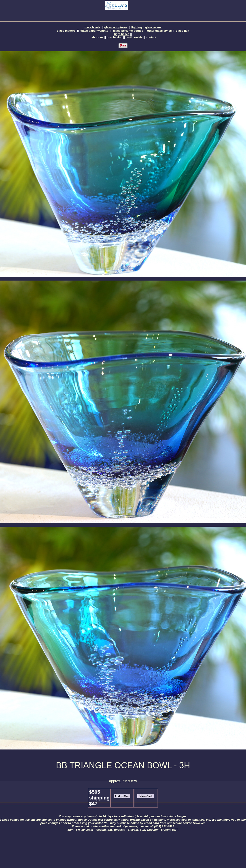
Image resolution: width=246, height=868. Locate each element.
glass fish (182, 31)
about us (98, 37)
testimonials (134, 37)
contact (151, 37)
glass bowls (92, 27)
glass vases (153, 27)
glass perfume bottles (128, 31)
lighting (137, 27)
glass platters (66, 31)
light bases (122, 34)
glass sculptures (116, 27)
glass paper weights (94, 31)
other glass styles (159, 31)
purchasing (115, 37)
